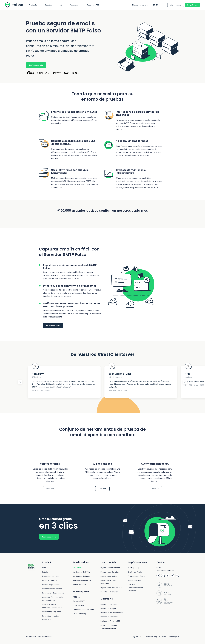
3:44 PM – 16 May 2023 (195, 385)
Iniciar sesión (176, 5)
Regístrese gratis (36, 65)
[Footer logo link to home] (31, 596)
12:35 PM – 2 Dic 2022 (118, 391)
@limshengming (115, 377)
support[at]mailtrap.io (165, 570)
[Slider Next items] (185, 382)
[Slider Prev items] (20, 382)
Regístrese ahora (49, 537)
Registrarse (192, 5)
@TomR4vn (37, 377)
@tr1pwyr (189, 377)
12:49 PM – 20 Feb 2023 (42, 391)
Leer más (50, 489)
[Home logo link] (17, 5)
